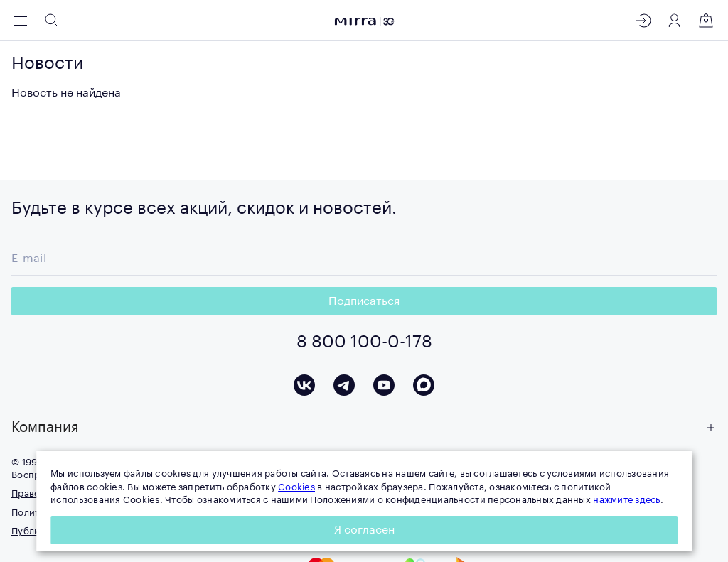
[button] (364, 428)
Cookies (296, 487)
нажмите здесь (626, 500)
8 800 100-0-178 (364, 342)
